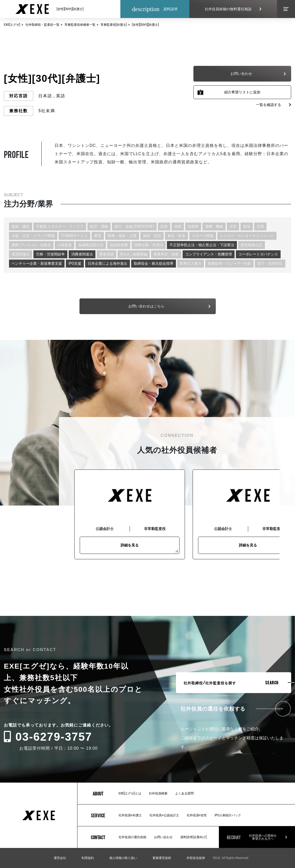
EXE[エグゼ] (12, 25)
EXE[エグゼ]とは (130, 793)
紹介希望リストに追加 (242, 92)
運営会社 (60, 858)
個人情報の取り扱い (123, 858)
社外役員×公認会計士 (164, 815)
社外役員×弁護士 (130, 815)
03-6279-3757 (48, 737)
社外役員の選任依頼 (132, 837)
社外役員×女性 (197, 815)
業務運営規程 (162, 858)
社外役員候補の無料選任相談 (233, 9)
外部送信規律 (196, 858)
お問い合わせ (163, 837)
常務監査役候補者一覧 (80, 25)
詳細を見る (130, 545)
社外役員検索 (158, 793)
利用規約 (88, 858)
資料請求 (155, 9)
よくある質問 (184, 793)
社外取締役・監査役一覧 (42, 25)
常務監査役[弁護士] (114, 25)
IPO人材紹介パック (228, 815)
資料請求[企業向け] (193, 837)
